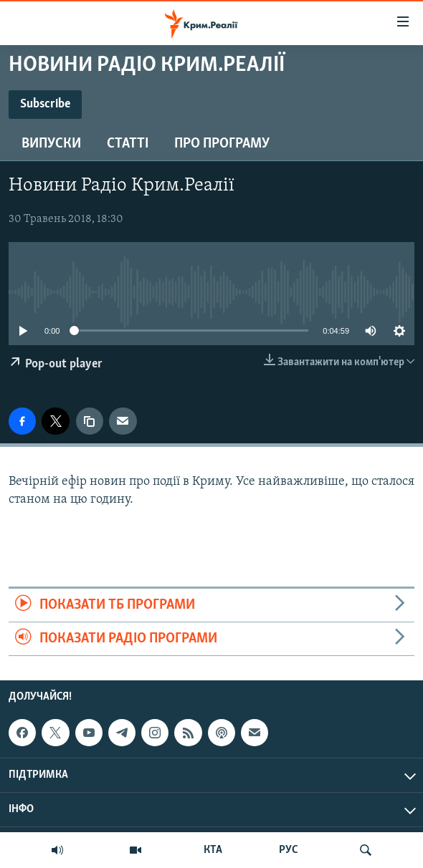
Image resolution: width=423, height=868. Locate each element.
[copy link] (90, 421)
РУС (289, 850)
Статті (128, 144)
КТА (213, 850)
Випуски (51, 144)
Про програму (222, 144)
